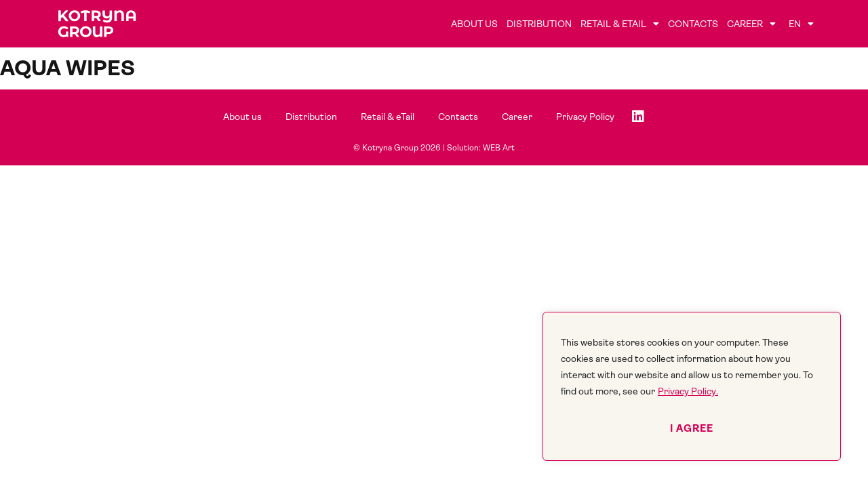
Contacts (693, 24)
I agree (692, 428)
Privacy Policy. (688, 391)
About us (474, 24)
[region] (692, 386)
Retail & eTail (620, 24)
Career (751, 24)
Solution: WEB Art (481, 148)
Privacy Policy (585, 117)
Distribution (539, 24)
